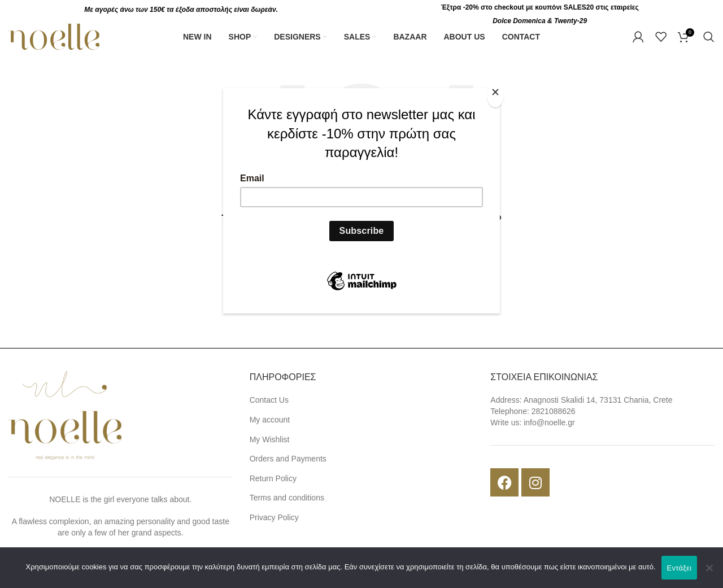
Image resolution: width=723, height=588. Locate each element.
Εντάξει (680, 568)
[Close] (497, 94)
